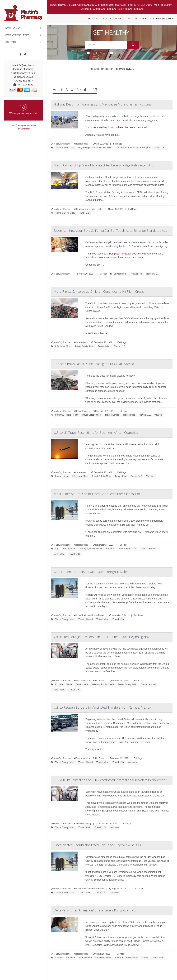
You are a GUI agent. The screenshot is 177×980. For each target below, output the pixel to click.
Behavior (70, 958)
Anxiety (59, 958)
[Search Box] (106, 45)
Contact (11, 42)
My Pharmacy (14, 28)
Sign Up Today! (157, 19)
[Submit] (133, 45)
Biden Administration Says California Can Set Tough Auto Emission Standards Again (112, 230)
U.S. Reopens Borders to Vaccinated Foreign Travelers (92, 572)
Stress (145, 958)
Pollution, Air (136, 274)
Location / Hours (137, 19)
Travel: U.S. (159, 148)
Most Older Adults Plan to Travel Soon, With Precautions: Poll (97, 494)
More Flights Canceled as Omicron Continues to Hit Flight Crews (99, 291)
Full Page (118, 144)
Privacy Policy (23, 129)
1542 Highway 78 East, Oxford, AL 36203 (74, 5)
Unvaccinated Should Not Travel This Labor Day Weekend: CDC (98, 845)
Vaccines (151, 476)
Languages (93, 19)
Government (82, 684)
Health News (97, 53)
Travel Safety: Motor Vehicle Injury (133, 148)
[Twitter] (25, 54)
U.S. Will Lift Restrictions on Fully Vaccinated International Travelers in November (110, 780)
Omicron (107, 459)
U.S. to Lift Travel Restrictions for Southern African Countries (96, 433)
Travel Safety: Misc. (65, 148)
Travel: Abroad (112, 415)
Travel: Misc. (104, 346)
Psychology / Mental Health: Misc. (95, 148)
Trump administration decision (125, 254)
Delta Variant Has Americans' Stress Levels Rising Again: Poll (96, 910)
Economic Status (64, 684)
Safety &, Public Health (67, 415)
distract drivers (116, 127)
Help (104, 19)
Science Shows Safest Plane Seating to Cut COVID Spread (94, 364)
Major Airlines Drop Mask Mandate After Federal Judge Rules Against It (103, 165)
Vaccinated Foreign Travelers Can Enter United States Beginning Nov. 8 (103, 637)
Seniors (110, 549)
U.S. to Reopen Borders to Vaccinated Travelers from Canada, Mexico (102, 707)
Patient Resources (17, 35)
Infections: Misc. (63, 346)
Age (57, 549)
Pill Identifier (118, 19)
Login (171, 19)
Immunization (62, 476)
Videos (117, 53)
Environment (120, 274)
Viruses (158, 415)
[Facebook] (20, 54)
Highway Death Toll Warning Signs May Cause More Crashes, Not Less (103, 104)
